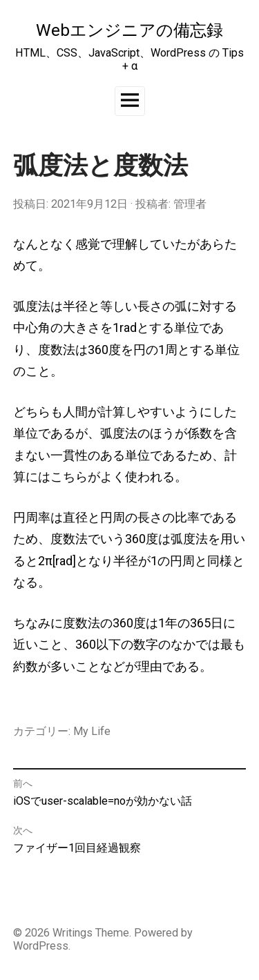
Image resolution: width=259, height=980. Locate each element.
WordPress (41, 946)
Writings (73, 933)
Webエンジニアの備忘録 (129, 30)
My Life (92, 731)
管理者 (190, 204)
